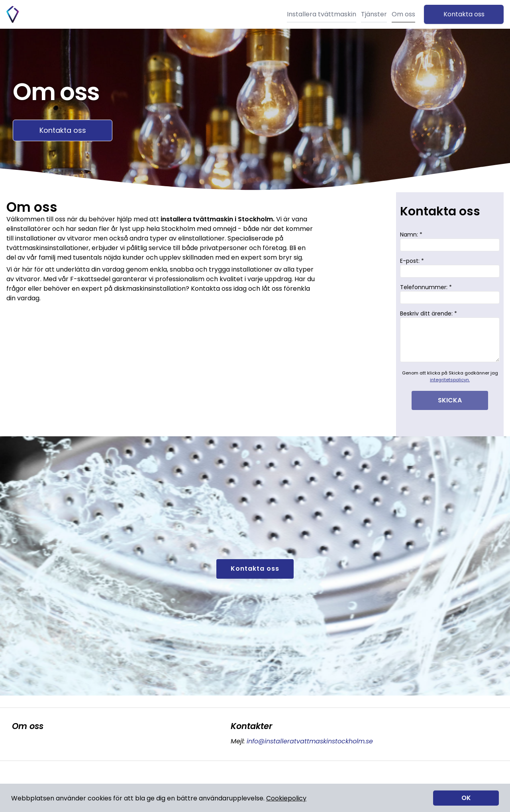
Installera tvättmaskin (322, 14)
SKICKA (450, 400)
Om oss (403, 14)
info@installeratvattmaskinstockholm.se (309, 741)
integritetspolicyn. (450, 380)
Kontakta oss (464, 14)
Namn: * (450, 241)
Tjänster (374, 14)
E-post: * (450, 267)
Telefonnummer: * (450, 294)
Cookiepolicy (286, 798)
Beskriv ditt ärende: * (450, 336)
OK (466, 798)
